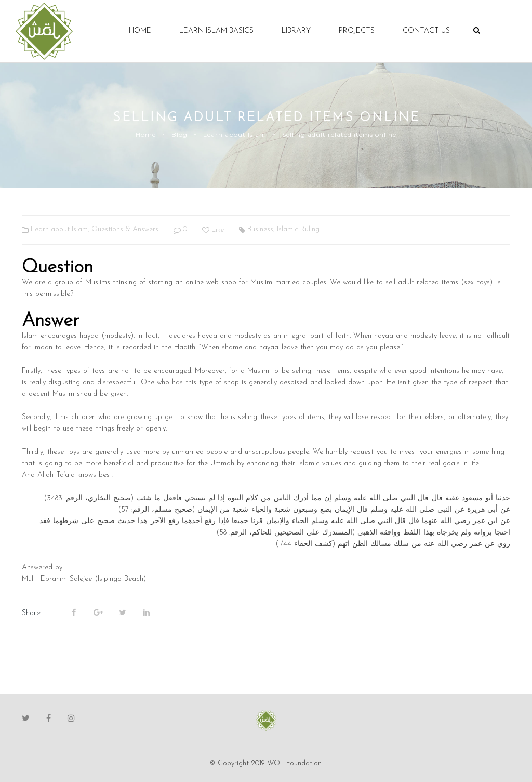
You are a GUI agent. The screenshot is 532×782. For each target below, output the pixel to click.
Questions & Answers (125, 230)
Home (140, 31)
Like (213, 230)
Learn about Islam (235, 134)
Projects (357, 31)
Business (260, 230)
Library (296, 31)
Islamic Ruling (298, 230)
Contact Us (426, 31)
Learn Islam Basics (216, 31)
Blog (179, 134)
